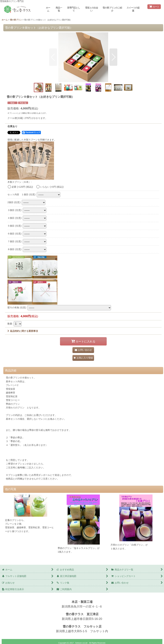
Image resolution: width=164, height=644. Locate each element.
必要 (22, 187)
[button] (53, 57)
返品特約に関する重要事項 (23, 331)
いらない (52, 187)
